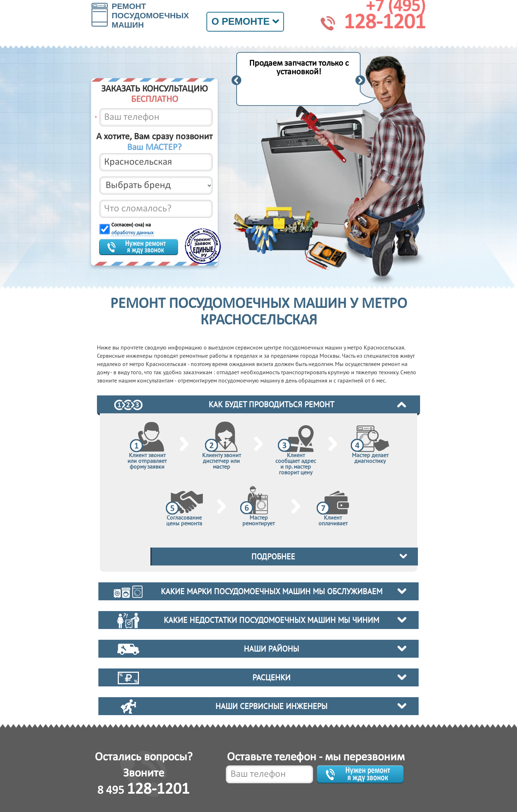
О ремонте (245, 22)
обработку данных (132, 233)
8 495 (143, 791)
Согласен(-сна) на (132, 229)
